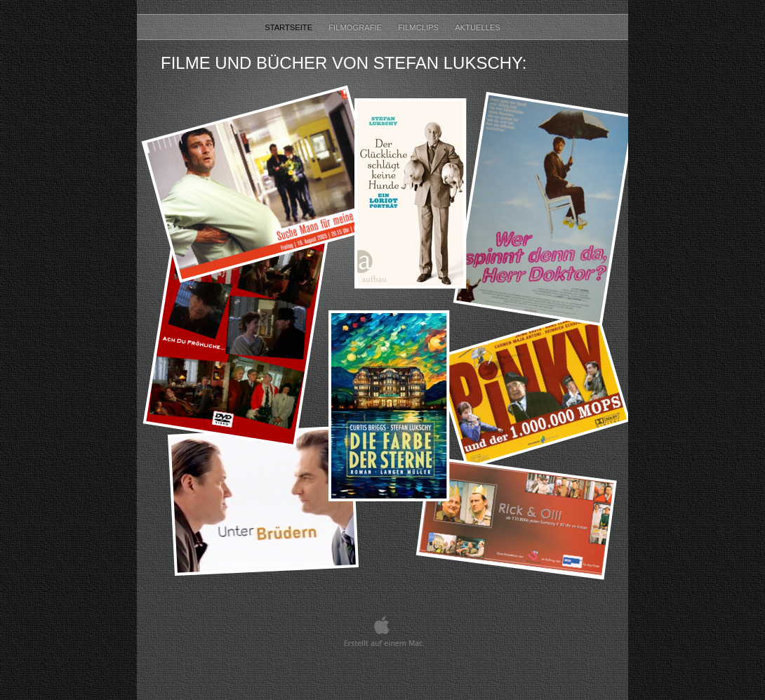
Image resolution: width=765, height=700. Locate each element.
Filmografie (356, 27)
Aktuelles (478, 27)
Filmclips (419, 27)
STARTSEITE (290, 27)
